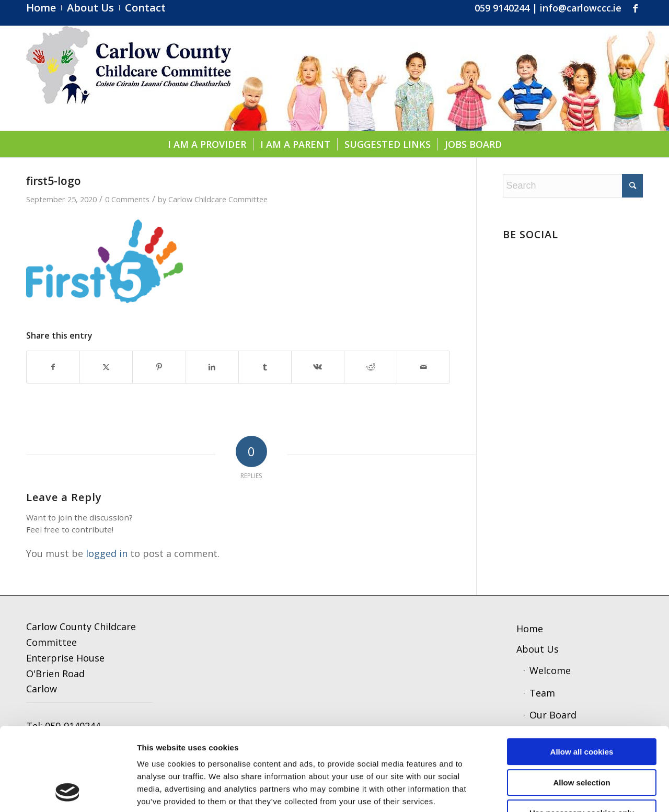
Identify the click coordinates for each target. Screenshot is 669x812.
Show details (546, 791)
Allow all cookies (582, 674)
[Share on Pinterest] (159, 367)
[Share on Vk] (318, 367)
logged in (107, 553)
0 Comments (127, 199)
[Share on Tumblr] (265, 367)
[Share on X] (106, 367)
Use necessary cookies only (582, 735)
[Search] (573, 186)
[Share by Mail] (423, 367)
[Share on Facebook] (53, 367)
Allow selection (581, 705)
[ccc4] (129, 78)
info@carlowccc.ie (581, 8)
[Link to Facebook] (635, 8)
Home (530, 629)
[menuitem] (44, 8)
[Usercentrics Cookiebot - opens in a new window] (68, 792)
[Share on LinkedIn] (212, 367)
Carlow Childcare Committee (218, 199)
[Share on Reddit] (371, 367)
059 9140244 (502, 8)
